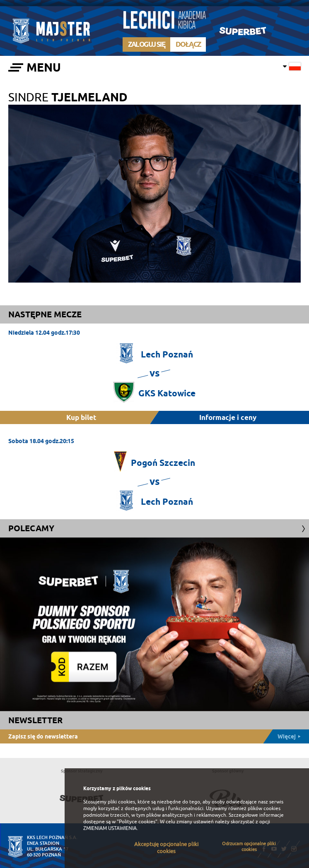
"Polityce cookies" (137, 822)
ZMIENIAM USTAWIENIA (110, 828)
